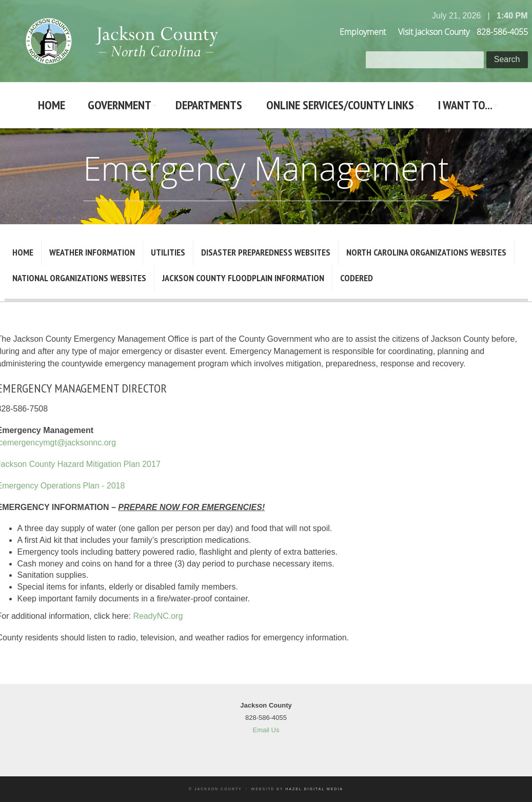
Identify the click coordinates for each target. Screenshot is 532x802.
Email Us (266, 730)
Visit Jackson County (434, 32)
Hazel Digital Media (314, 789)
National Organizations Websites (79, 278)
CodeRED (357, 278)
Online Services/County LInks (340, 105)
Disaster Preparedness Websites (266, 252)
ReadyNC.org (158, 616)
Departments (209, 105)
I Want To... (465, 105)
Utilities (168, 252)
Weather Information (92, 252)
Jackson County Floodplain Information (243, 278)
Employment (363, 32)
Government (120, 105)
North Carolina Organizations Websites (426, 252)
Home (52, 105)
